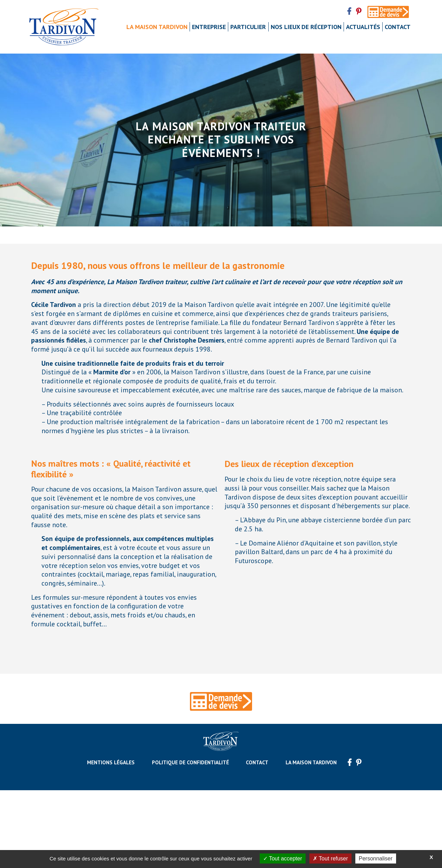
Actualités (363, 27)
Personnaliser (376, 858)
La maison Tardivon (157, 27)
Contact (398, 27)
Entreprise (209, 27)
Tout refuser (330, 858)
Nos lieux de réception (306, 27)
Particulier (248, 27)
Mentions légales (111, 840)
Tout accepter (283, 858)
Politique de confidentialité (190, 840)
